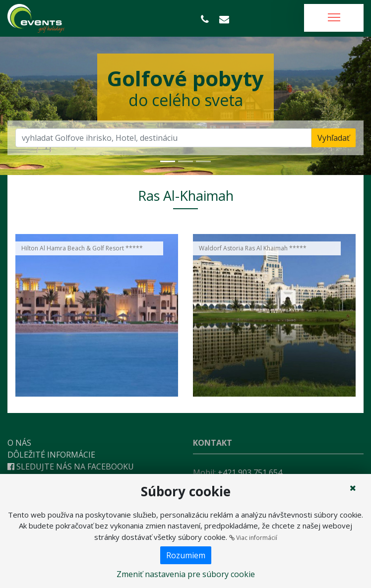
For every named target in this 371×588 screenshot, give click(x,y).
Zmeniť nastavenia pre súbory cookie (186, 574)
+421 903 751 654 (250, 472)
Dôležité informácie (51, 455)
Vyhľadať (334, 138)
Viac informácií (253, 538)
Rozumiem (186, 555)
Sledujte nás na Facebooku (71, 467)
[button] (28, 106)
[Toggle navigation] (334, 18)
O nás (19, 443)
